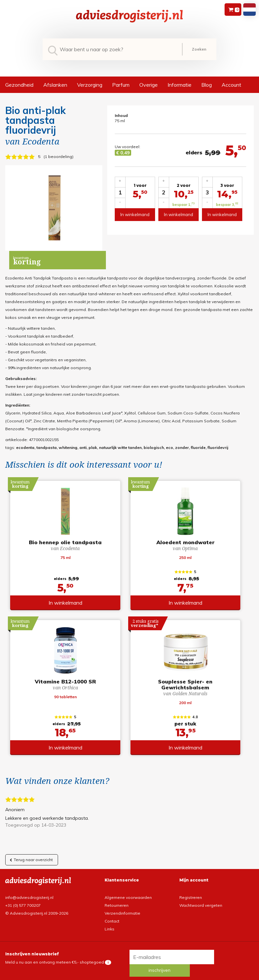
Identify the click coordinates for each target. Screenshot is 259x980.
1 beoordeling (59, 156)
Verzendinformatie (122, 908)
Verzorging (90, 85)
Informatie (179, 85)
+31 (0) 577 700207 (23, 900)
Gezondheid (19, 85)
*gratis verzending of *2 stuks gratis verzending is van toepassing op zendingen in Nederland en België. (129, 975)
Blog (207, 85)
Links (110, 924)
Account (231, 85)
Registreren (191, 892)
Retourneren (117, 900)
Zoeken (199, 49)
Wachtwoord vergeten (201, 900)
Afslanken (55, 85)
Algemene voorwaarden (128, 892)
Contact (112, 916)
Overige (149, 85)
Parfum (121, 85)
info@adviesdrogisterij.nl (29, 892)
